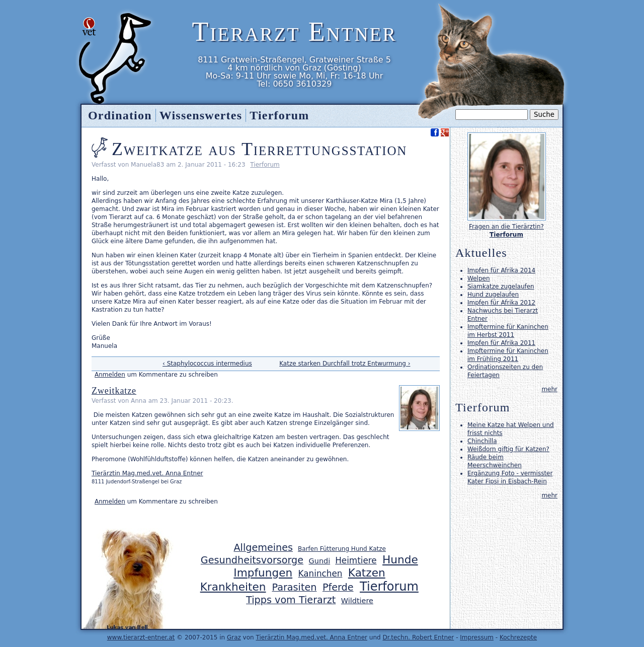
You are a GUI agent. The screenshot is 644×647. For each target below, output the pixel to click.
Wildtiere (357, 601)
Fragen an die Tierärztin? (506, 227)
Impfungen (263, 573)
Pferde (338, 587)
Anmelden (110, 375)
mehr (549, 389)
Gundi (320, 561)
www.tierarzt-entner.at (141, 637)
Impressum (477, 637)
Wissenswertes (201, 115)
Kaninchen (320, 573)
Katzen (367, 573)
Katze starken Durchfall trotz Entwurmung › (345, 364)
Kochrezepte (518, 637)
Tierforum (265, 165)
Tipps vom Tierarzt (291, 600)
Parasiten (295, 587)
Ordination (120, 115)
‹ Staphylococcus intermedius (207, 364)
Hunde (400, 560)
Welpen (478, 278)
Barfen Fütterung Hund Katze (342, 549)
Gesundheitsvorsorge (252, 560)
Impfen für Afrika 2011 (501, 343)
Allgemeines (263, 548)
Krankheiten (233, 587)
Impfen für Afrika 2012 (501, 303)
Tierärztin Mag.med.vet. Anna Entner (147, 473)
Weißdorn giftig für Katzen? (508, 449)
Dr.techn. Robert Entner (418, 637)
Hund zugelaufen (493, 295)
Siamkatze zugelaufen (501, 286)
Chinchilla (482, 441)
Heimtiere (356, 560)
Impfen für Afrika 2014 (501, 270)
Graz (234, 637)
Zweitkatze (114, 391)
